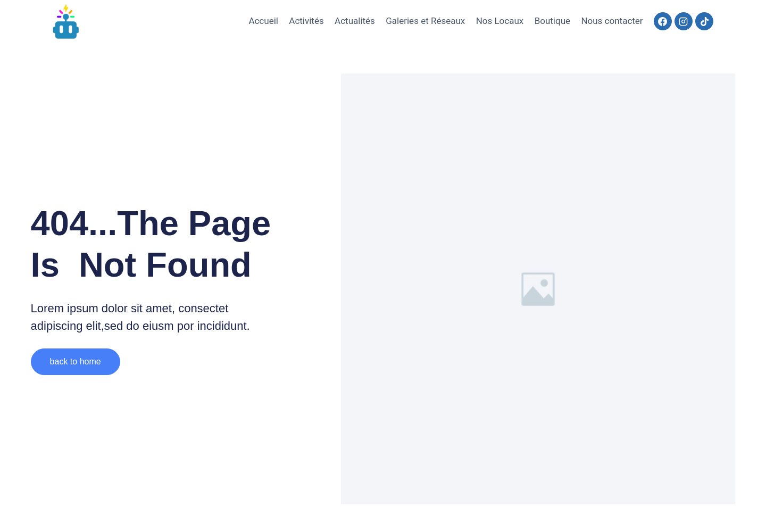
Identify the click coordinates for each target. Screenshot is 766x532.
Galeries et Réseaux (425, 21)
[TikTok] (704, 21)
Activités (306, 21)
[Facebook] (663, 21)
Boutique (552, 21)
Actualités (355, 21)
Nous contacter (612, 21)
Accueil (263, 21)
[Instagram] (684, 21)
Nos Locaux (500, 21)
